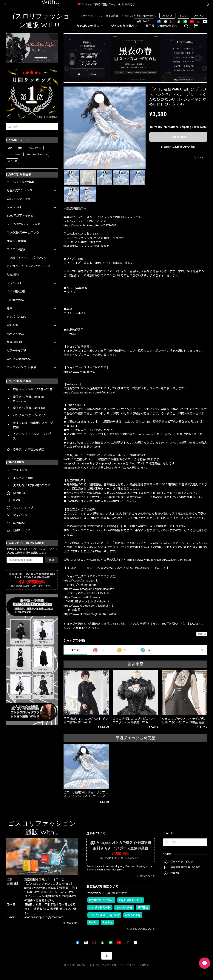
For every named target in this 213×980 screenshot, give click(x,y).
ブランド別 (14, 283)
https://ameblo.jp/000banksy (82, 597)
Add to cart (178, 137)
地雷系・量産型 (17, 241)
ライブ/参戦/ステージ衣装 (23, 224)
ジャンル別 (14, 207)
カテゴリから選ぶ (90, 26)
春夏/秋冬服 (14, 342)
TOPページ (89, 16)
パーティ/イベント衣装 (21, 368)
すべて (75, 650)
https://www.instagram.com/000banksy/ (89, 393)
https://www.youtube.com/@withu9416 (88, 606)
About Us (167, 16)
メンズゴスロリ (17, 317)
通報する (202, 634)
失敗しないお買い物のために (140, 16)
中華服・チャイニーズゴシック (27, 258)
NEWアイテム (15, 334)
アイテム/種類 (16, 250)
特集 (9, 309)
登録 (51, 560)
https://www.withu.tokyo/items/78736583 (90, 225)
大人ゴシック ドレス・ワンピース (28, 266)
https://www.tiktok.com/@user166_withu (90, 614)
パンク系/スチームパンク (23, 233)
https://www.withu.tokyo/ (80, 372)
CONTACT (199, 16)
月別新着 (12, 325)
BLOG (183, 16)
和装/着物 (13, 275)
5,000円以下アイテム (20, 216)
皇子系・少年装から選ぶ (162, 26)
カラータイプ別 (17, 351)
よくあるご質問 (110, 16)
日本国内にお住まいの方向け (178, 147)
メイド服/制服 (16, 292)
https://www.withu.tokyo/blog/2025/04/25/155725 (159, 560)
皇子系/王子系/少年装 (21, 182)
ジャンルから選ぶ (125, 26)
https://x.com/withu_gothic (81, 581)
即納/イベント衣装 (19, 199)
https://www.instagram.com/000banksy (89, 589)
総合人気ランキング (19, 191)
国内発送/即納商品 (19, 359)
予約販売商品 (15, 300)
